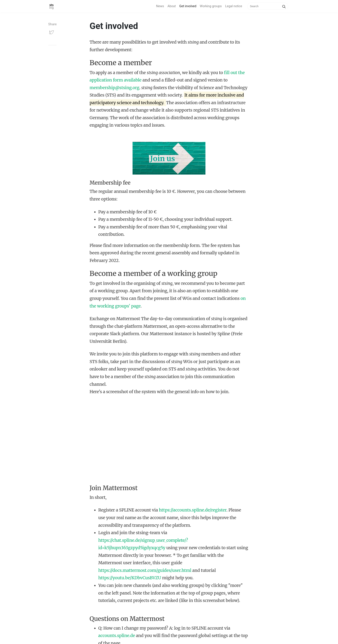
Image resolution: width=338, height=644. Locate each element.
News (160, 6)
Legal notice (234, 6)
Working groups (211, 6)
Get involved (188, 6)
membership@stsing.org (114, 88)
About (172, 6)
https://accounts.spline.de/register (193, 510)
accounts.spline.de (117, 636)
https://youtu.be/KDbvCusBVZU (130, 578)
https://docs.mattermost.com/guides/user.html (145, 570)
